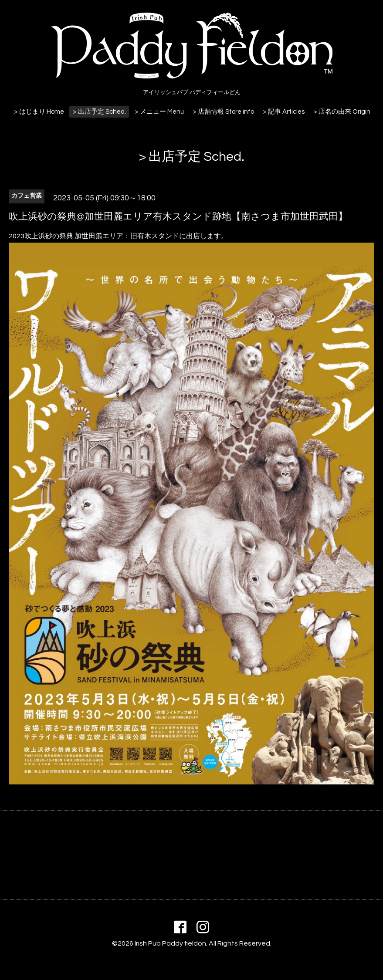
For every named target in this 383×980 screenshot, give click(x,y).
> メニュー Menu (159, 112)
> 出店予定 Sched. (99, 112)
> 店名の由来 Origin (342, 112)
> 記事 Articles (284, 112)
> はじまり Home (39, 112)
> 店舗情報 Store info (223, 112)
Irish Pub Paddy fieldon (170, 943)
